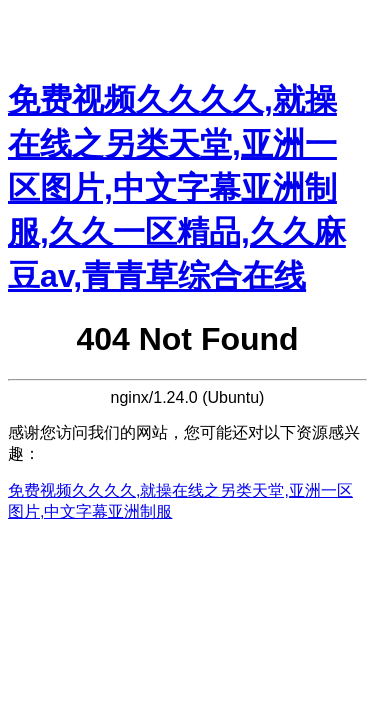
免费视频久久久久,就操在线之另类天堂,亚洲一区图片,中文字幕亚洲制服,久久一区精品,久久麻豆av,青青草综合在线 (177, 188)
